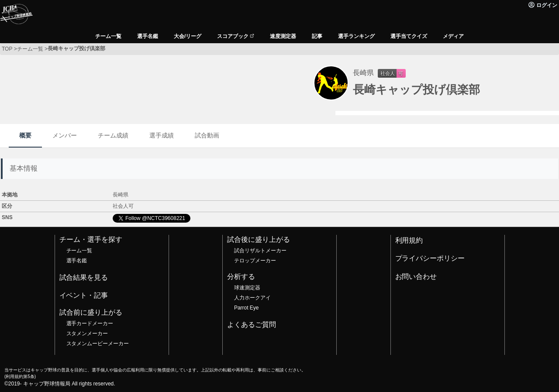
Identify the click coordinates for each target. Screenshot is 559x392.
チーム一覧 (79, 251)
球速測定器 (247, 288)
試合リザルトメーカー (260, 251)
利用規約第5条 (20, 377)
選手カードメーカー (90, 323)
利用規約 (409, 240)
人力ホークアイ (252, 298)
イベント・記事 (84, 295)
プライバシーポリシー (430, 258)
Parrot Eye (246, 308)
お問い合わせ (416, 277)
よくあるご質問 (252, 325)
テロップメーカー (255, 261)
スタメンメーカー (87, 334)
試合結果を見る (84, 277)
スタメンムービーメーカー (98, 344)
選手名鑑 (77, 261)
